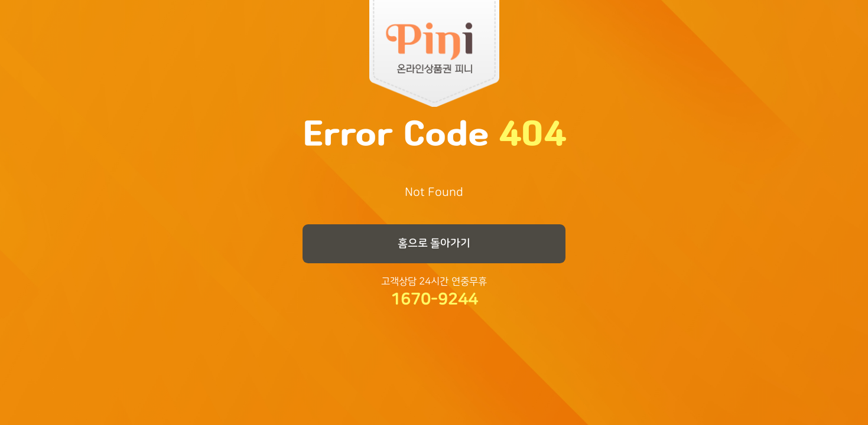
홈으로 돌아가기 (434, 243)
